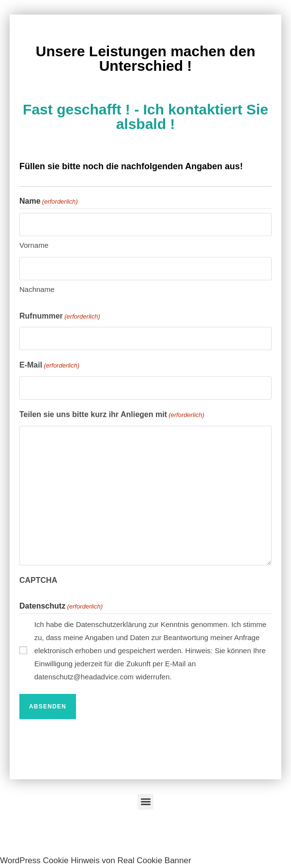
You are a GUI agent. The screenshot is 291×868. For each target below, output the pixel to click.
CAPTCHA (38, 580)
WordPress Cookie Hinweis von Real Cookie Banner (96, 860)
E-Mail (49, 365)
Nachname (37, 289)
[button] (145, 802)
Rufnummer (60, 316)
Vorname (34, 245)
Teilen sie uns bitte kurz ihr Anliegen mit (112, 415)
